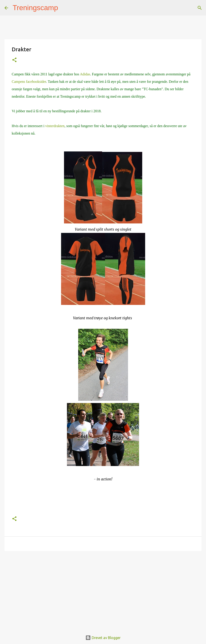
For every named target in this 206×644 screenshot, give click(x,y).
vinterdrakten (55, 126)
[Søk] (64, 8)
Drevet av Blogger (103, 638)
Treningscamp (35, 8)
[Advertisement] (103, 589)
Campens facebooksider (29, 82)
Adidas (85, 74)
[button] (14, 60)
